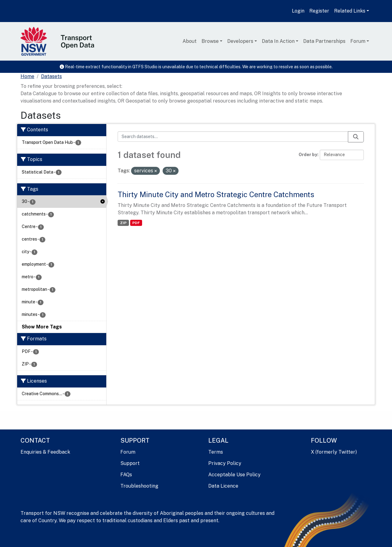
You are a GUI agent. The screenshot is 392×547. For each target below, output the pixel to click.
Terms (216, 452)
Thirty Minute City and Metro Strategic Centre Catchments (216, 194)
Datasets (51, 76)
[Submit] (356, 137)
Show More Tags (42, 327)
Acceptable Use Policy (234, 475)
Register (319, 11)
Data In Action (278, 41)
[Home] (27, 77)
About (190, 41)
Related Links (350, 11)
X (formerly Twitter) (334, 452)
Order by (308, 155)
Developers (240, 41)
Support (130, 463)
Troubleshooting (139, 486)
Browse (210, 41)
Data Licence (223, 486)
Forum (358, 41)
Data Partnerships (324, 41)
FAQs (126, 475)
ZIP (123, 223)
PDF (136, 223)
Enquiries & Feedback (45, 452)
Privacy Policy (225, 463)
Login (298, 11)
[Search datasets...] (233, 137)
